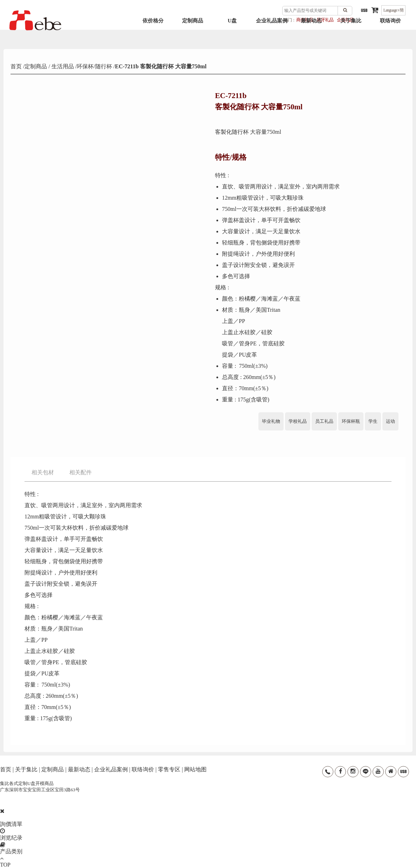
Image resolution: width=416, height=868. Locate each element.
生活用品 (62, 66)
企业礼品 (345, 20)
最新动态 (311, 35)
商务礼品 (305, 20)
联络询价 (390, 35)
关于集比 (351, 35)
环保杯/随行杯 (94, 66)
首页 (17, 66)
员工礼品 (324, 421)
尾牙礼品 (325, 20)
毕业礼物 (271, 421)
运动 (390, 421)
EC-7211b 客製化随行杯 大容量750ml (161, 66)
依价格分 (153, 35)
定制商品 (193, 35)
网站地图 (195, 769)
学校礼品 (298, 421)
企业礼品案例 (272, 35)
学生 (373, 421)
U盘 (232, 35)
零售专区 (169, 769)
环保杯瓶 (351, 421)
